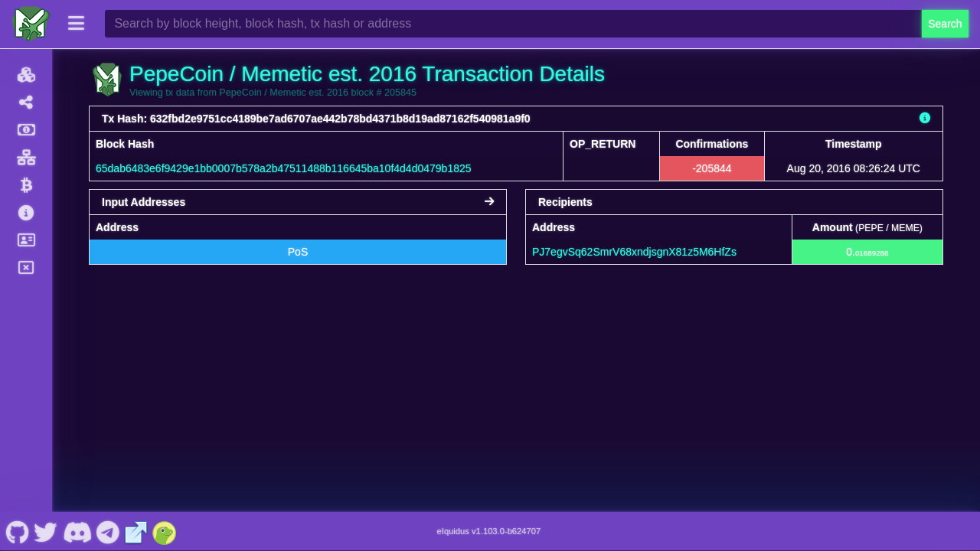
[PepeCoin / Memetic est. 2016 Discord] (77, 531)
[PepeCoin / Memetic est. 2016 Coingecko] (165, 531)
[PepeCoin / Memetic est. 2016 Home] (31, 24)
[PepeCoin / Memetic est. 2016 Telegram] (108, 531)
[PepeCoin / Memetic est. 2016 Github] (17, 531)
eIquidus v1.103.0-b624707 (489, 531)
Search (945, 24)
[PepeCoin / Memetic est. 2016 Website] (136, 531)
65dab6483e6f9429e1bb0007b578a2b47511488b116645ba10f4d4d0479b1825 (284, 168)
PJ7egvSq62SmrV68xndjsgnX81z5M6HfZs (634, 252)
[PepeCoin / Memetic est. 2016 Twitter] (46, 531)
